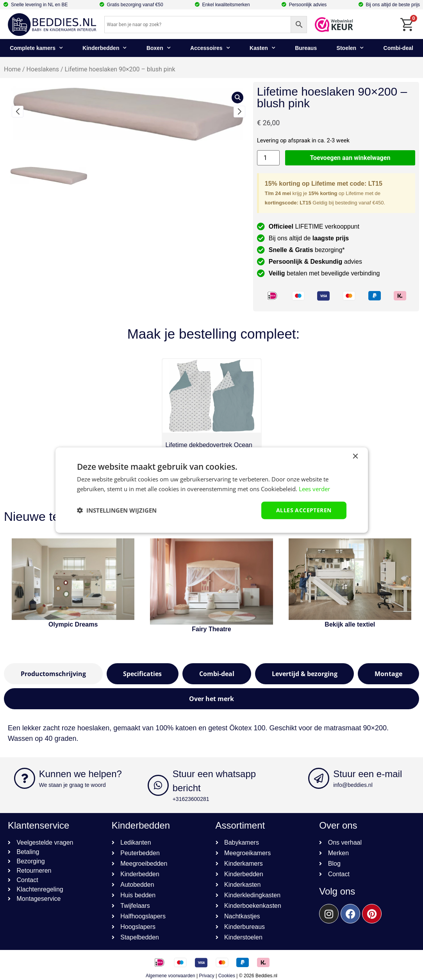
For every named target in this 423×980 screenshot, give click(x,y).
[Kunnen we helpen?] (25, 778)
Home (12, 69)
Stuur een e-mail (368, 774)
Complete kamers (36, 48)
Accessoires (210, 48)
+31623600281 (191, 799)
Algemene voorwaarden (170, 976)
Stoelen (350, 48)
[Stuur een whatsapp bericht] (158, 785)
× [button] (355, 457)
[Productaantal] (268, 158)
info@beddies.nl (353, 785)
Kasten (262, 48)
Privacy (207, 976)
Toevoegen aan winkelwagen (350, 158)
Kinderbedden (104, 48)
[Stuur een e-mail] (319, 778)
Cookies (227, 976)
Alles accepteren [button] (304, 510)
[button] (18, 112)
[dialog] (212, 490)
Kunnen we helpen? (80, 774)
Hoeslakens (43, 69)
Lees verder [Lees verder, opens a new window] (314, 489)
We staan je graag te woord (72, 785)
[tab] (53, 674)
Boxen (159, 48)
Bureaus (306, 48)
